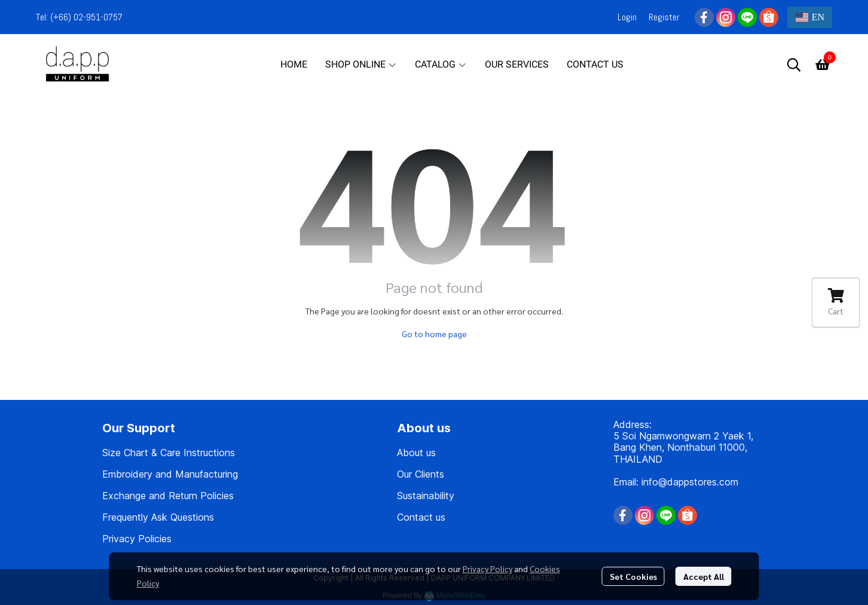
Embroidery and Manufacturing (170, 474)
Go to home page (434, 334)
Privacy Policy (488, 569)
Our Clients (421, 474)
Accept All (704, 576)
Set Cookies (633, 576)
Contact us (421, 517)
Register (664, 17)
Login (627, 17)
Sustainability (426, 496)
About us (416, 453)
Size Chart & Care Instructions (169, 453)
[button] (810, 17)
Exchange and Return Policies (168, 496)
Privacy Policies (137, 539)
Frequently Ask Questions (158, 517)
